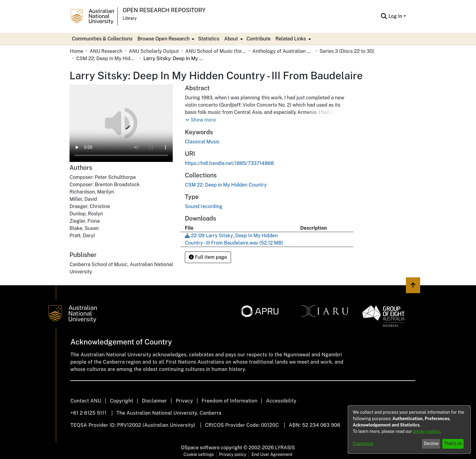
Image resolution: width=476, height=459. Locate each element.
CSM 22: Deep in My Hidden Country (107, 58)
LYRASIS (285, 448)
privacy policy (427, 431)
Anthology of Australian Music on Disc (283, 51)
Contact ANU (86, 401)
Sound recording (204, 206)
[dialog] (409, 430)
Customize (363, 444)
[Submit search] (384, 16)
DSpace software (201, 448)
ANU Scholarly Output (154, 51)
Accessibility (281, 401)
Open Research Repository (164, 10)
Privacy (184, 401)
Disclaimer (154, 401)
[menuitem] (165, 39)
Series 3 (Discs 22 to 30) (347, 51)
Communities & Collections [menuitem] (102, 39)
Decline (431, 444)
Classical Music (202, 142)
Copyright (122, 401)
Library (130, 18)
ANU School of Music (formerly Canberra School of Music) (216, 51)
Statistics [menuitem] (209, 39)
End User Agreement (272, 454)
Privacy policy (233, 454)
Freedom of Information (229, 401)
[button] (201, 120)
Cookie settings (199, 454)
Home (76, 51)
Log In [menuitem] (395, 16)
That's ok (453, 444)
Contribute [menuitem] (258, 39)
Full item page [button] (208, 257)
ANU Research (106, 51)
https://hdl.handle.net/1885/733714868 (229, 163)
